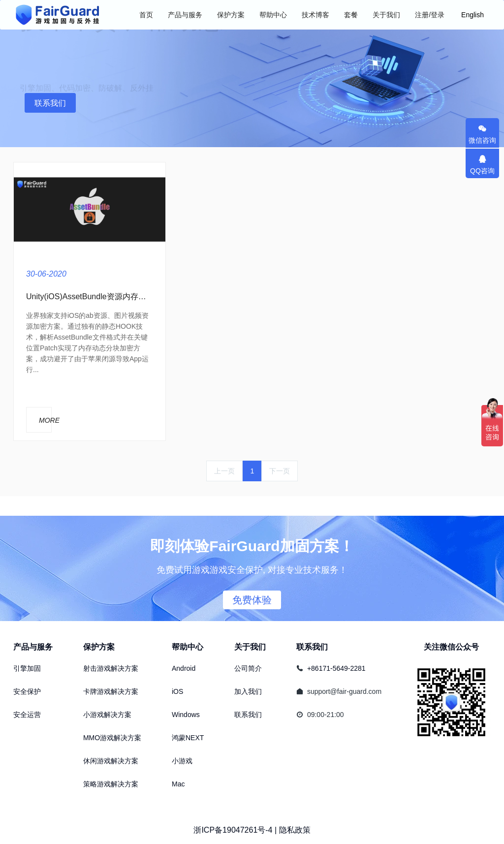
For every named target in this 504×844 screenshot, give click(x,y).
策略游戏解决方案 (111, 784)
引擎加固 (27, 668)
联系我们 (50, 103)
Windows (186, 715)
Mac (178, 784)
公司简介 (248, 668)
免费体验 (252, 600)
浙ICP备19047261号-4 (233, 830)
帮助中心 (188, 647)
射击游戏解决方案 (111, 668)
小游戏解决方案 (107, 715)
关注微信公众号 (451, 647)
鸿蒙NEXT (188, 738)
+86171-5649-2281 (336, 668)
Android (184, 668)
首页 (146, 15)
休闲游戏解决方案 (111, 761)
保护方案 (99, 647)
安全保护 (27, 691)
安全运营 (27, 715)
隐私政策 (295, 830)
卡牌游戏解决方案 (111, 691)
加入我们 (248, 691)
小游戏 (182, 761)
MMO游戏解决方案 (112, 738)
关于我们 (250, 647)
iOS (177, 691)
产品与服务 (33, 647)
